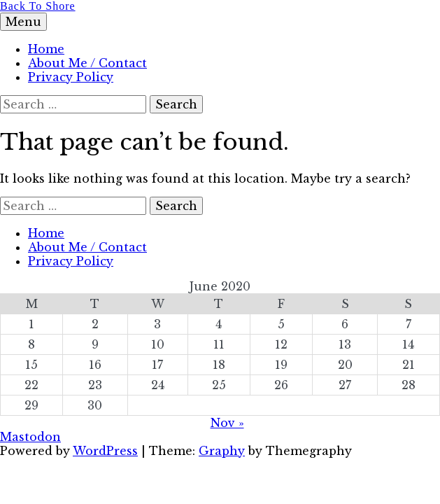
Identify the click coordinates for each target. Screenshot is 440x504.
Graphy (222, 451)
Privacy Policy (71, 77)
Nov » (227, 423)
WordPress (105, 451)
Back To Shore (38, 6)
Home (46, 49)
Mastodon (30, 437)
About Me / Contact (87, 63)
